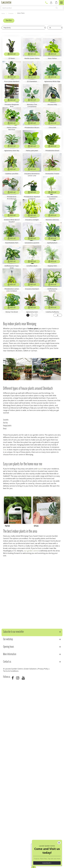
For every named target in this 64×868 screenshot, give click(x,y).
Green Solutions (30, 853)
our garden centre (31, 735)
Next (58, 493)
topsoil (40, 647)
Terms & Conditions (11, 856)
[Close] (59, 833)
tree (5, 628)
